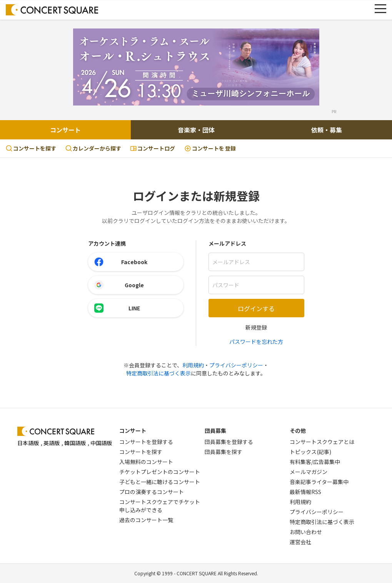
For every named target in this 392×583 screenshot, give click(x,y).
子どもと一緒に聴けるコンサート (160, 482)
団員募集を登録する (229, 442)
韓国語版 (75, 443)
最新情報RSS (305, 492)
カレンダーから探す (93, 148)
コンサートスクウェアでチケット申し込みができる (160, 506)
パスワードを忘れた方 (256, 342)
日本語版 (28, 443)
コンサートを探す (31, 148)
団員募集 (215, 431)
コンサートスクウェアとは (322, 442)
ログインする (256, 308)
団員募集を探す (224, 452)
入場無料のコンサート (146, 462)
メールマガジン (309, 472)
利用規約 (193, 365)
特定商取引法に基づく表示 (158, 373)
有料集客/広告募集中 (315, 462)
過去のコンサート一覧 (146, 520)
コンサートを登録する (146, 442)
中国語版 (101, 443)
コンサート (65, 130)
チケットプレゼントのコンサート (160, 472)
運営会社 (300, 542)
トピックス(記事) (310, 452)
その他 (298, 431)
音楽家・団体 (196, 130)
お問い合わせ (306, 532)
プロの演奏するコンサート (152, 492)
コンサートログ (153, 148)
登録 (210, 148)
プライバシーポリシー (236, 365)
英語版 (52, 443)
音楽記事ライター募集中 (319, 482)
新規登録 (256, 327)
